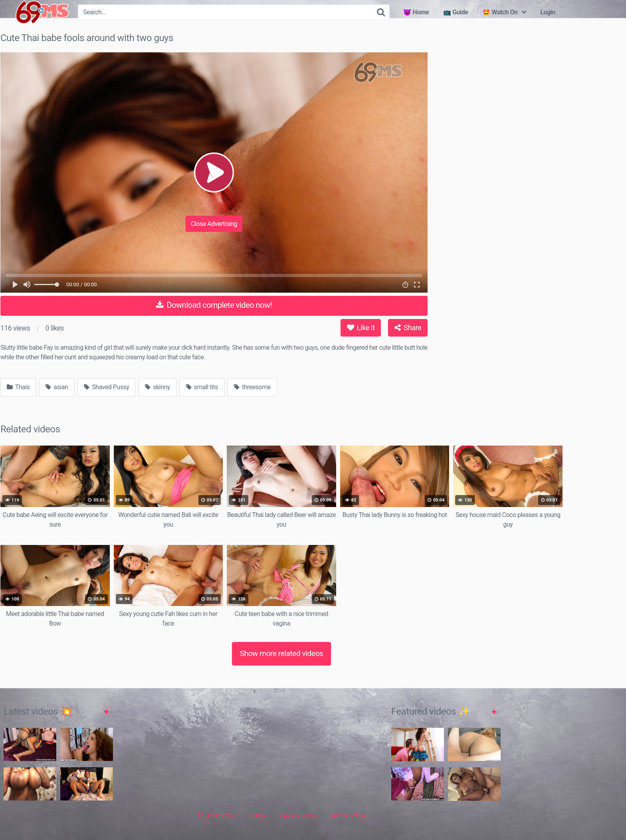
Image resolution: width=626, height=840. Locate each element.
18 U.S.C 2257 (216, 816)
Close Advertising (214, 223)
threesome (252, 387)
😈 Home (416, 12)
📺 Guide (456, 12)
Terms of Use (348, 816)
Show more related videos (282, 653)
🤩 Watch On (500, 12)
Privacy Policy (298, 816)
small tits (202, 387)
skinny (157, 387)
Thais (18, 387)
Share (408, 328)
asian (57, 387)
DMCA (257, 816)
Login (548, 12)
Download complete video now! (214, 305)
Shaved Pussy (106, 387)
